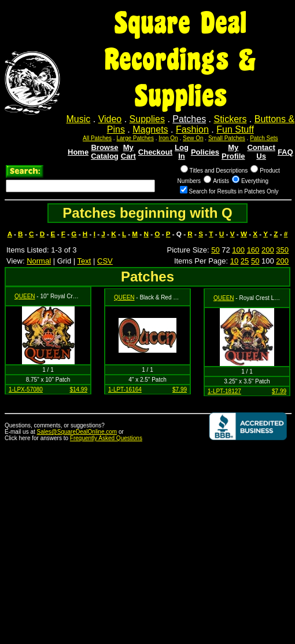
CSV (105, 261)
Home (78, 152)
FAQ (285, 152)
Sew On (193, 138)
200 (268, 250)
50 (215, 250)
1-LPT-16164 (125, 389)
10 (234, 261)
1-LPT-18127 (224, 391)
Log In (182, 152)
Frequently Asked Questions (106, 438)
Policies (205, 152)
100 (238, 250)
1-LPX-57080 (26, 389)
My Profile (233, 152)
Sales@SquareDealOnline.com (77, 432)
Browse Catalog (105, 152)
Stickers (230, 119)
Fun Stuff (235, 129)
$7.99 (180, 389)
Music (79, 119)
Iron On (168, 138)
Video (110, 119)
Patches (189, 119)
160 (253, 250)
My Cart (128, 152)
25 (245, 261)
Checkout (155, 152)
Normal (39, 261)
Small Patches (227, 138)
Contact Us (261, 152)
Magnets (150, 129)
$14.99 (78, 389)
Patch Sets (264, 138)
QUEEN (25, 296)
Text (84, 261)
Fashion (192, 129)
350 (282, 250)
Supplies (147, 119)
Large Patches (135, 138)
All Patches (97, 138)
